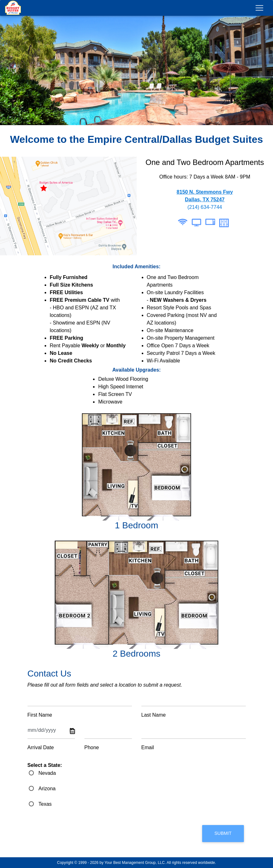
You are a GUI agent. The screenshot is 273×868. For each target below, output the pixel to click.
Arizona (47, 789)
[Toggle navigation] (259, 11)
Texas (45, 804)
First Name (40, 715)
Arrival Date (41, 747)
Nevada (47, 773)
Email (148, 747)
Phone (92, 747)
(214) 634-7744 (205, 207)
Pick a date (72, 731)
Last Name (154, 715)
